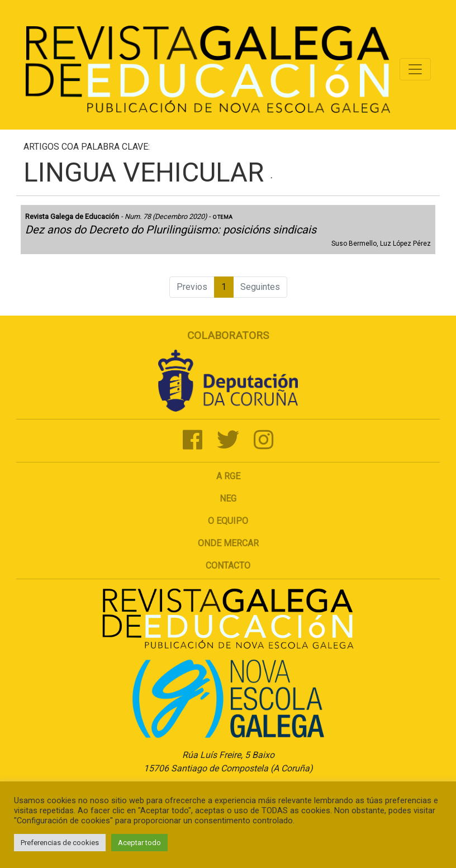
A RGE (228, 476)
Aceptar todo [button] (139, 843)
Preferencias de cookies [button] (60, 843)
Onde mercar (228, 543)
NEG (228, 499)
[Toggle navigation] (415, 69)
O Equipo (228, 521)
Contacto (228, 566)
